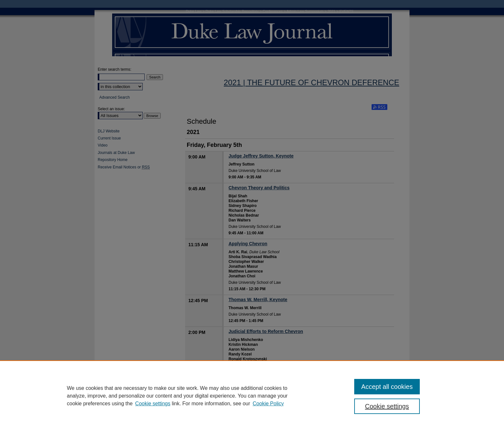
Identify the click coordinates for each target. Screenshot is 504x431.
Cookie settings (153, 404)
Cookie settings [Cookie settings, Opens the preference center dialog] (387, 406)
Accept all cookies (387, 387)
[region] (252, 396)
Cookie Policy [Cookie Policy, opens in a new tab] (268, 404)
